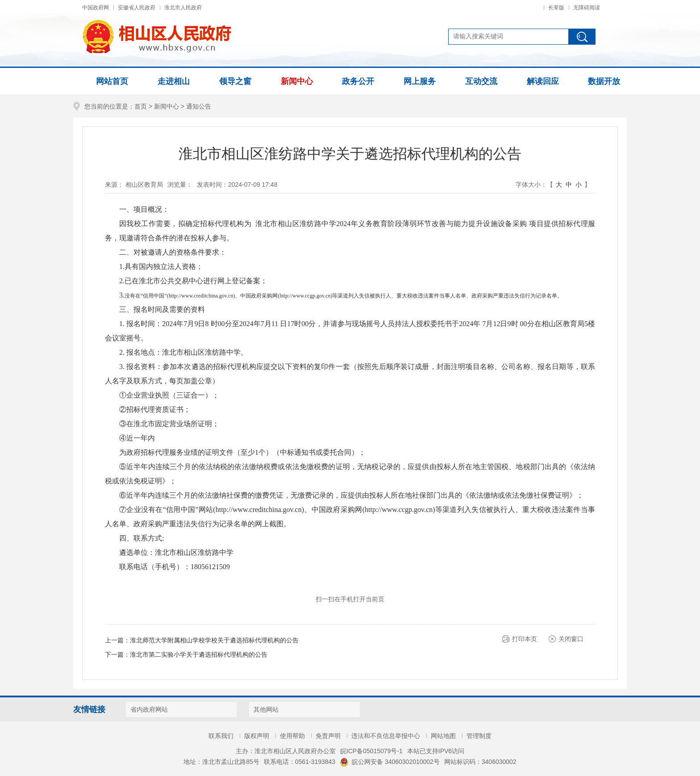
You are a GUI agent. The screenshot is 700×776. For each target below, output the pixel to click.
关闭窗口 (571, 639)
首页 (141, 106)
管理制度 (479, 736)
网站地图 (443, 736)
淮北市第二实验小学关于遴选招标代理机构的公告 (199, 654)
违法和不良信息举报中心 (386, 736)
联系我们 (221, 736)
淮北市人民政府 (183, 8)
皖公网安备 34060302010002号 (390, 762)
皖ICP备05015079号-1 (371, 751)
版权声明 (257, 736)
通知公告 (199, 106)
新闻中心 (167, 106)
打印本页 (525, 639)
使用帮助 (292, 736)
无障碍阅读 (587, 8)
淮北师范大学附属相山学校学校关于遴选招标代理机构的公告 (214, 640)
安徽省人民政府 (137, 8)
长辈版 (556, 8)
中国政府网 (96, 8)
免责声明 (328, 736)
